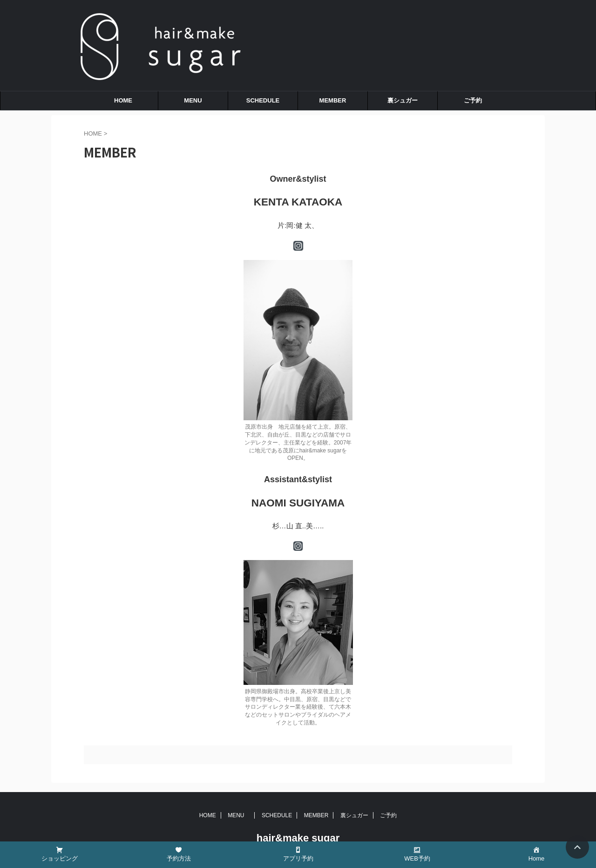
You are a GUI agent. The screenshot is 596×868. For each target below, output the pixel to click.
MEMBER (333, 100)
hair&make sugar (298, 838)
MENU (196, 100)
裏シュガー (403, 100)
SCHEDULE (263, 100)
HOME (123, 100)
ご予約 (473, 100)
